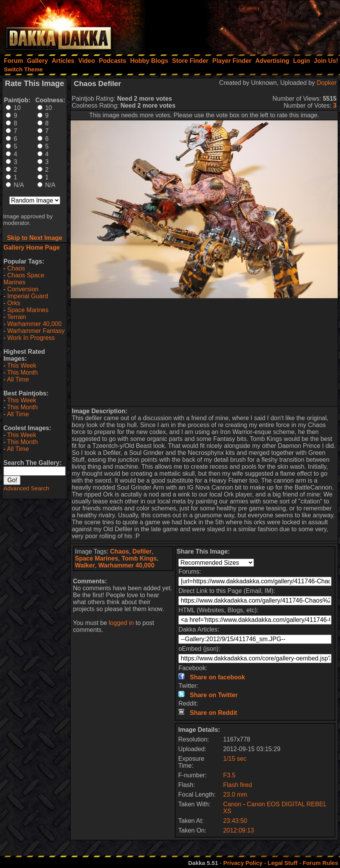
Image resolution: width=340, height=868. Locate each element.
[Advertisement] (236, 25)
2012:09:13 (239, 830)
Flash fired (238, 785)
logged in (121, 623)
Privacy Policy (243, 863)
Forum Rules (320, 863)
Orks (14, 303)
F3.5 (229, 775)
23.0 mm (235, 795)
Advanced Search (26, 488)
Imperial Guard (28, 296)
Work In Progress (31, 338)
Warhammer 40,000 (35, 324)
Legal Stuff (282, 863)
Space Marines (28, 310)
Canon (232, 804)
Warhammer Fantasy (36, 331)
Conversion (23, 289)
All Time (18, 379)
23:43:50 (235, 821)
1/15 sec (235, 759)
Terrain (16, 317)
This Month (22, 372)
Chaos (16, 268)
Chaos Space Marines (24, 279)
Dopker (326, 83)
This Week (21, 366)
